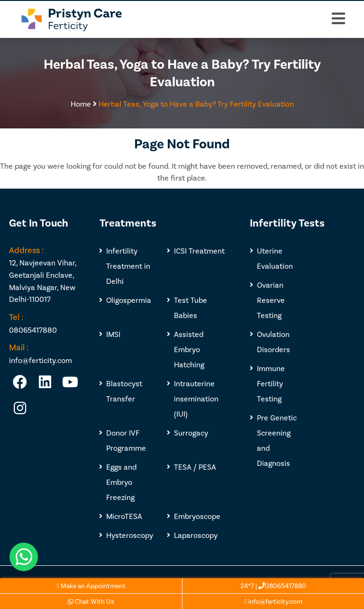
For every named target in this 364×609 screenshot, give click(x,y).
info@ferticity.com (273, 601)
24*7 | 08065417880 (273, 586)
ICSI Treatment (199, 250)
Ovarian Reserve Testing (271, 300)
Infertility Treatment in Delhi (128, 266)
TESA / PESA (195, 467)
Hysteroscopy (130, 535)
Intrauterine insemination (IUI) (196, 398)
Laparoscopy (196, 535)
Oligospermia (129, 300)
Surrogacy (191, 432)
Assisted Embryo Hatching (189, 349)
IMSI (113, 334)
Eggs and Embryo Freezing (121, 482)
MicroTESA (124, 516)
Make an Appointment (91, 586)
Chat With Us (91, 601)
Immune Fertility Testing (271, 383)
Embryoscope (197, 516)
